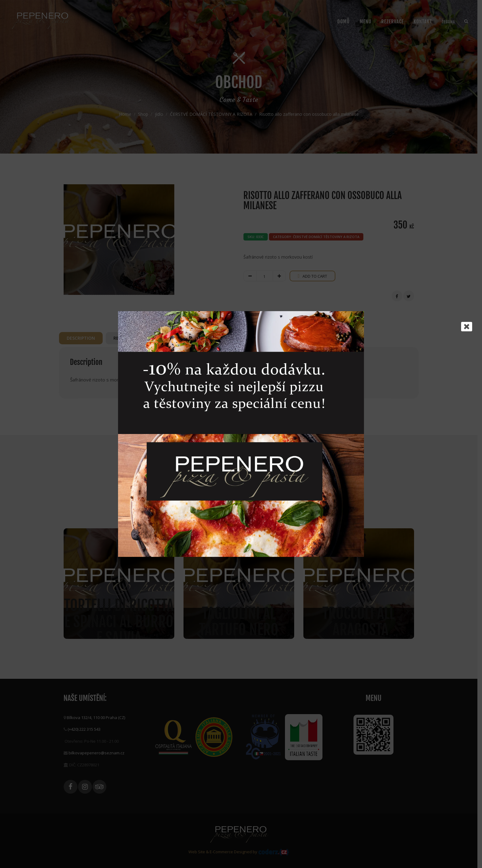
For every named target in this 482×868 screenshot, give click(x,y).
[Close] (467, 326)
